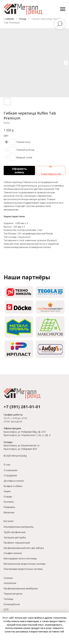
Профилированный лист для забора (24, 548)
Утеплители (10, 583)
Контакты (9, 502)
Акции (7, 491)
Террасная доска (13, 594)
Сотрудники (10, 475)
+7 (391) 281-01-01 (22, 407)
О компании (10, 470)
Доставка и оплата (14, 481)
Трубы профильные (15, 532)
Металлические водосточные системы (25, 564)
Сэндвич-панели (13, 553)
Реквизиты (9, 507)
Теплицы (8, 599)
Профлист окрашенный (17, 543)
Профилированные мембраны (21, 588)
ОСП (6, 609)
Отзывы (8, 497)
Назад (23, 19)
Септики (8, 578)
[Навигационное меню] (63, 9)
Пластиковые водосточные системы (23, 569)
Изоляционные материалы (19, 527)
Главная (9, 19)
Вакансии (9, 512)
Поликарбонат (12, 604)
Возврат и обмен (13, 486)
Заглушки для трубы (15, 537)
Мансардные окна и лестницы (20, 558)
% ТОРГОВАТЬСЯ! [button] (51, 170)
